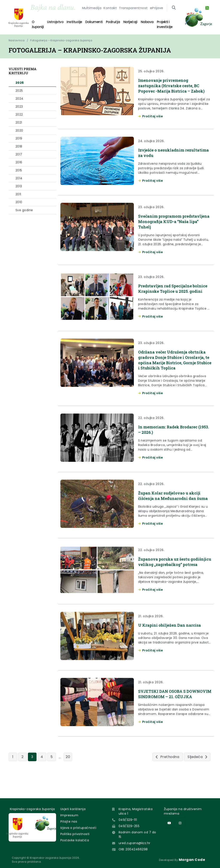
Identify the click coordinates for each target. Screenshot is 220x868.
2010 (19, 202)
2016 (19, 162)
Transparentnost (130, 13)
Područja (104, 23)
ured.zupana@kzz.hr (134, 843)
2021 (19, 122)
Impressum (69, 815)
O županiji (41, 23)
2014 (19, 178)
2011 (18, 194)
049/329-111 (128, 820)
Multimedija (95, 13)
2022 (19, 115)
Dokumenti (88, 23)
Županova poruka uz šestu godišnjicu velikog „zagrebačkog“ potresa (174, 577)
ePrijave (150, 13)
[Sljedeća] (197, 777)
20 (68, 777)
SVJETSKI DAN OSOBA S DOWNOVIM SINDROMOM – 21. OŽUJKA (172, 713)
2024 (19, 99)
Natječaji (118, 23)
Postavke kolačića (75, 840)
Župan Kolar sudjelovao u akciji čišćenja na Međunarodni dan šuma (172, 507)
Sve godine (24, 210)
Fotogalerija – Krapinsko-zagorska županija (61, 40)
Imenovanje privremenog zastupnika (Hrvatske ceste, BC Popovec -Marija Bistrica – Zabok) (174, 85)
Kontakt (111, 13)
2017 (19, 154)
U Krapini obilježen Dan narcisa (172, 641)
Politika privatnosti (75, 834)
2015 (19, 170)
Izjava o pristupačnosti (78, 828)
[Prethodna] (168, 777)
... (60, 777)
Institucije (72, 23)
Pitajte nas (69, 821)
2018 (19, 146)
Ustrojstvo (56, 23)
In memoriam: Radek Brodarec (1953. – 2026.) (170, 438)
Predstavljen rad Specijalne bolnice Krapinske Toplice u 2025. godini (174, 291)
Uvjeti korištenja (73, 809)
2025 (19, 91)
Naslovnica (17, 40)
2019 (19, 138)
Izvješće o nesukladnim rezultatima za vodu (164, 153)
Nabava (131, 23)
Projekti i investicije (150, 23)
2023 (19, 107)
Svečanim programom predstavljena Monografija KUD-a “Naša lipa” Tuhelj (174, 221)
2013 (19, 186)
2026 (20, 83)
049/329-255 (129, 826)
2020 (19, 130)
